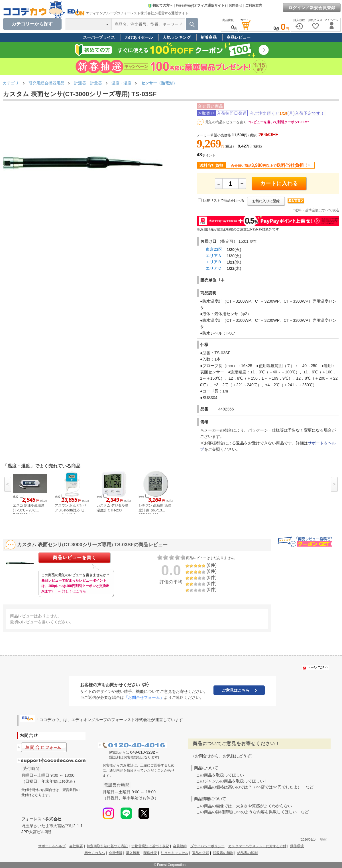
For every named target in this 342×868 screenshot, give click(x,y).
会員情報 (115, 853)
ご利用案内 (254, 5)
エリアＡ (214, 256)
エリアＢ (214, 262)
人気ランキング (177, 37)
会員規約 (180, 846)
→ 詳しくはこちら (72, 591)
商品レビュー (239, 37)
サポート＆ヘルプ (52, 846)
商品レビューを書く (75, 558)
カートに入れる (279, 183)
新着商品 (209, 37)
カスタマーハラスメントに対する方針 (257, 846)
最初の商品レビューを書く (226, 122)
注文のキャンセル (175, 853)
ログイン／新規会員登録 (312, 8)
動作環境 (297, 846)
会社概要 (76, 846)
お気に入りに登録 (266, 201)
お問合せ (235, 5)
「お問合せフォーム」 (144, 697)
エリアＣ (214, 268)
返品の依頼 (201, 853)
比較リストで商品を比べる (224, 201)
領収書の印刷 (223, 853)
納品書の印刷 (247, 853)
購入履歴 (133, 853)
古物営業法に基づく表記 (150, 846)
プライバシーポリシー (207, 846)
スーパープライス (99, 37)
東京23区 (214, 249)
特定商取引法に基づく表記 (107, 846)
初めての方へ (160, 5)
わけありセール (139, 37)
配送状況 (150, 853)
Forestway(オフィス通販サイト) (201, 5)
